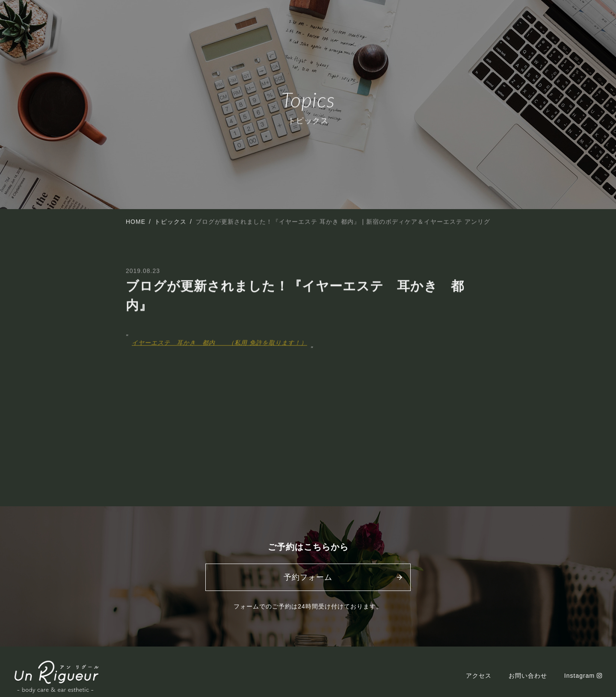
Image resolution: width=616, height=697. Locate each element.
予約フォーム (308, 577)
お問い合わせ (528, 676)
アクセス (479, 676)
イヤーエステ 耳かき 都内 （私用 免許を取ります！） (219, 343)
